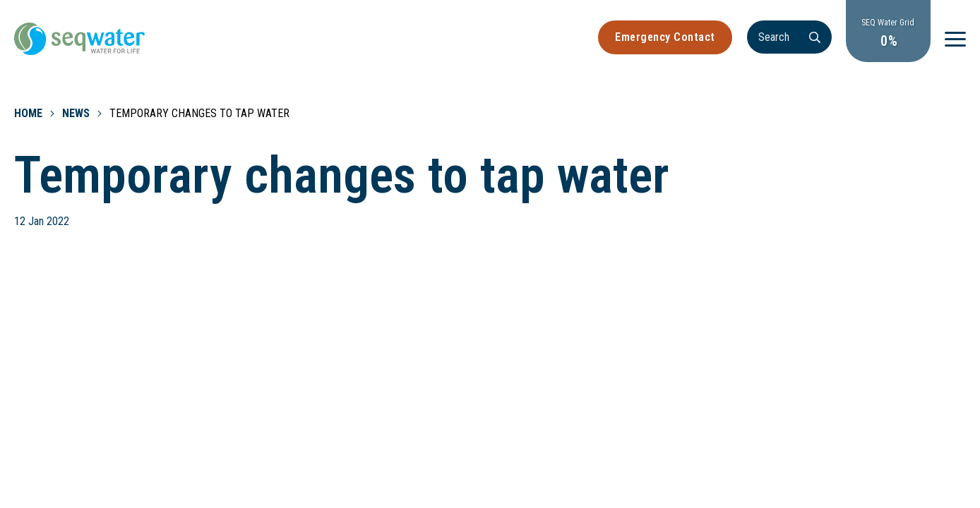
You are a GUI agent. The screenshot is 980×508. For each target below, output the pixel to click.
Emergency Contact (665, 37)
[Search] (789, 37)
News (76, 113)
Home (28, 113)
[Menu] (955, 39)
